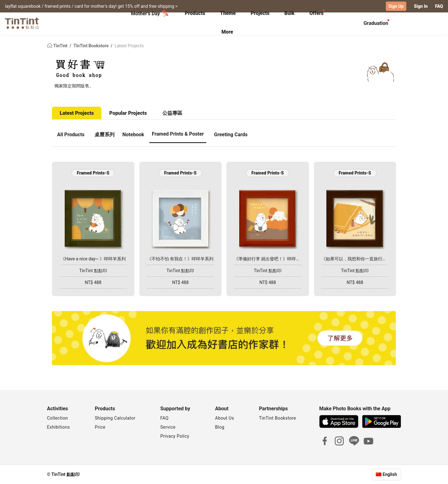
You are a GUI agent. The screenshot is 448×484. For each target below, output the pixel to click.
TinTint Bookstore (92, 45)
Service (168, 427)
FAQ (439, 6)
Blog (220, 427)
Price (100, 427)
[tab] (195, 14)
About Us (224, 418)
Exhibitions (58, 427)
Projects (260, 13)
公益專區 (172, 113)
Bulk (289, 13)
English (390, 474)
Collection (57, 418)
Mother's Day (150, 14)
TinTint (58, 45)
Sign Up (396, 6)
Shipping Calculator (115, 418)
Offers (316, 13)
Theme (228, 13)
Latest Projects (129, 45)
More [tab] (227, 32)
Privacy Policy (175, 436)
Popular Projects (128, 113)
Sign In (421, 6)
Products (195, 13)
